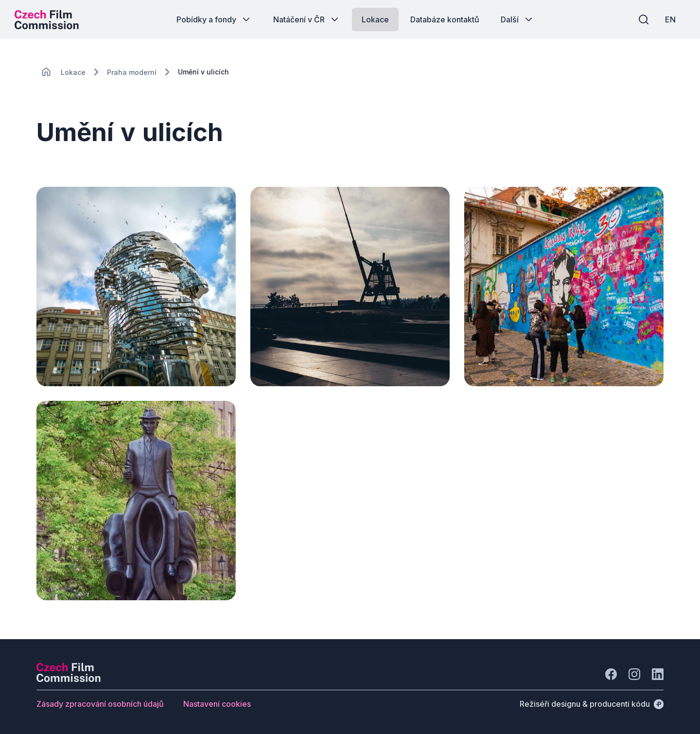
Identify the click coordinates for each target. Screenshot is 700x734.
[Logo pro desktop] (47, 19)
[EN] (670, 19)
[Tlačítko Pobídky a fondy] (214, 19)
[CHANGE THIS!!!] (46, 72)
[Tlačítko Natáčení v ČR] (307, 19)
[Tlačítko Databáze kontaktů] (445, 19)
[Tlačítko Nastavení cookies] (217, 704)
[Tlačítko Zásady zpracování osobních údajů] (100, 704)
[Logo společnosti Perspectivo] (69, 679)
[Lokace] (73, 72)
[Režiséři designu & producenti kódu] (592, 704)
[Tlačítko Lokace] (375, 19)
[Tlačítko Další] (517, 19)
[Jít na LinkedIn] (658, 674)
